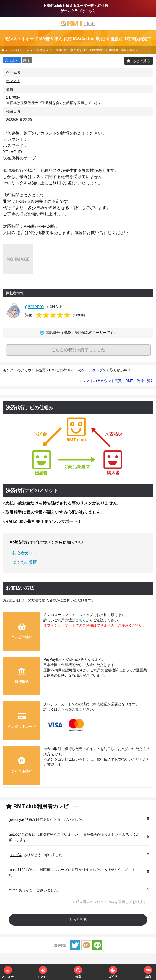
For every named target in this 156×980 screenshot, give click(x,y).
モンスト (13, 81)
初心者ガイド (25, 553)
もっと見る (78, 920)
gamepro (34, 307)
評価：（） (56, 315)
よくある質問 (25, 562)
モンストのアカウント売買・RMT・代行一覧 (116, 381)
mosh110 (16, 870)
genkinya (16, 820)
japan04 (15, 855)
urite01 (14, 835)
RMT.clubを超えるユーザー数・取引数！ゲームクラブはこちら (78, 8)
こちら (81, 620)
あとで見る (141, 61)
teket (13, 890)
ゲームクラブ (92, 370)
